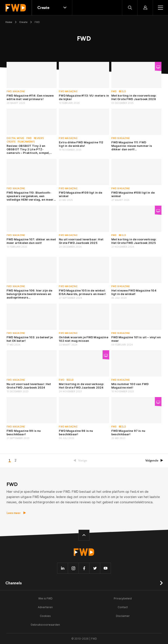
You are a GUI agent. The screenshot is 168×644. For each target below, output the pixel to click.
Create (23, 22)
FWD (114, 91)
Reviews (39, 138)
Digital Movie (15, 138)
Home (9, 22)
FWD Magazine (16, 91)
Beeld (122, 91)
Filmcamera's (26, 142)
